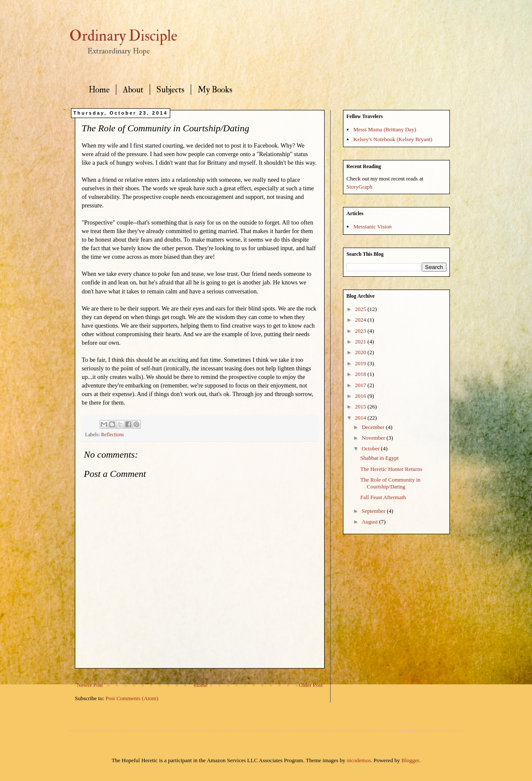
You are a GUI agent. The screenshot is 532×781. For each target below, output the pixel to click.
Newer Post (90, 685)
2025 (361, 309)
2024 (361, 320)
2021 (361, 342)
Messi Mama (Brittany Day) (385, 129)
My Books (215, 90)
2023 (361, 331)
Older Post (311, 685)
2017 (361, 385)
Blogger (410, 760)
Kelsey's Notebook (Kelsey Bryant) (393, 139)
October (371, 448)
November (374, 438)
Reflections (112, 435)
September (374, 511)
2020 (361, 352)
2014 (361, 418)
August (371, 522)
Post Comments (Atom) (132, 698)
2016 (361, 396)
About (133, 90)
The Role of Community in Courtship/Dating (390, 483)
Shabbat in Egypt (379, 458)
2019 (361, 363)
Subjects (170, 90)
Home (99, 90)
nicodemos (359, 760)
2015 (361, 407)
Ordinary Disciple (123, 36)
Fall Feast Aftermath (383, 497)
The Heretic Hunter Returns (391, 469)
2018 (361, 374)
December (374, 427)
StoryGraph (359, 187)
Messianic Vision (372, 226)
